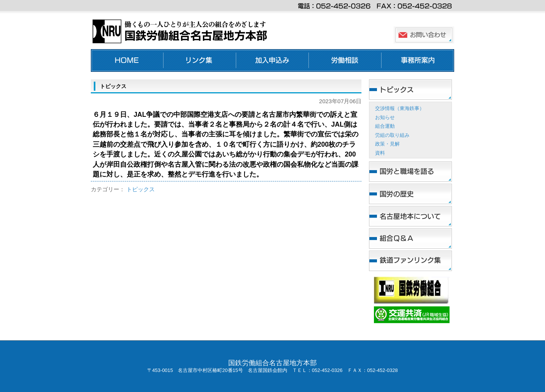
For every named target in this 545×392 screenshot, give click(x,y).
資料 (380, 153)
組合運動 (385, 126)
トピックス (141, 189)
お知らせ (385, 117)
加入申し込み (272, 60)
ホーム (127, 60)
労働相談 (345, 60)
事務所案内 (418, 60)
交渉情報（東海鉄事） (400, 108)
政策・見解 (387, 144)
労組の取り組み (392, 135)
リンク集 (200, 60)
